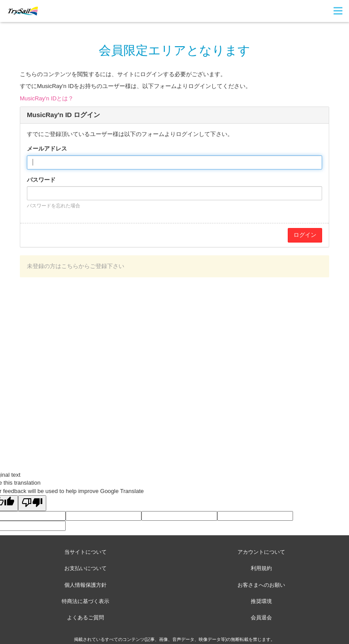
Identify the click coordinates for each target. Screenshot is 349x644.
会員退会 (261, 618)
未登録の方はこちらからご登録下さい (76, 266)
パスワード (41, 180)
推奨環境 (261, 601)
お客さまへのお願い (261, 585)
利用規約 (261, 568)
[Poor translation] (32, 503)
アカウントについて (261, 552)
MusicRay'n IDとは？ (47, 98)
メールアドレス (47, 149)
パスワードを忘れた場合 (54, 206)
